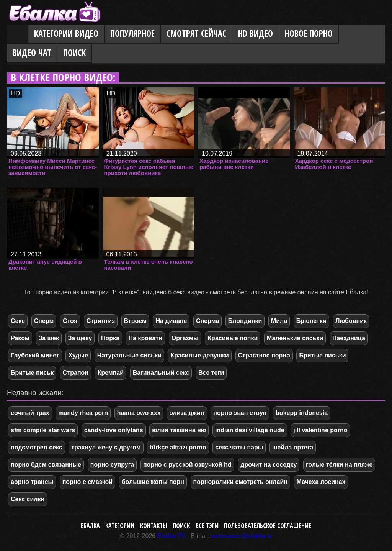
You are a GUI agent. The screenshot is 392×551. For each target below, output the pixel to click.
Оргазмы (185, 338)
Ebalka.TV (171, 536)
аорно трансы (32, 482)
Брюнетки (311, 321)
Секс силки (28, 499)
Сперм (44, 321)
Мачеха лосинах (321, 482)
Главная (18, 34)
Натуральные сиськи (129, 355)
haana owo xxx (139, 413)
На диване (171, 321)
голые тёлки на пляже (339, 465)
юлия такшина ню (179, 430)
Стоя (70, 321)
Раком (20, 338)
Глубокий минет (35, 355)
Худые (78, 355)
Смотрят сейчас (196, 34)
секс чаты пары (239, 447)
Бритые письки (322, 355)
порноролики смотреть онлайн (240, 482)
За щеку (80, 338)
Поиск (74, 53)
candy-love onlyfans (114, 430)
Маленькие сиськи (295, 338)
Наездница (349, 338)
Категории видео (66, 34)
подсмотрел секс (37, 447)
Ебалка (90, 526)
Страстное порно (264, 355)
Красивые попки (233, 338)
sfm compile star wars (43, 430)
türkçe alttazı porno (178, 447)
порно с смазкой (87, 482)
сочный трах (30, 413)
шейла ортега (293, 447)
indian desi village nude (250, 430)
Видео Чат (32, 53)
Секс (18, 321)
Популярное (132, 34)
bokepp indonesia (302, 413)
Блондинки (245, 321)
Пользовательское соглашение (268, 526)
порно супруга (112, 465)
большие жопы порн (153, 482)
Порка (110, 338)
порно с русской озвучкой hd (187, 465)
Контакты (154, 526)
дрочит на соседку (269, 465)
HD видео (256, 34)
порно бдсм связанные (46, 465)
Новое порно (309, 34)
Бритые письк (32, 373)
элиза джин (187, 413)
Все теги (211, 373)
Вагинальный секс (161, 373)
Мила (279, 321)
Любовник (351, 321)
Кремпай (111, 373)
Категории (120, 526)
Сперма (207, 321)
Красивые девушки (200, 355)
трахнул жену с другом (106, 447)
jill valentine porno (320, 430)
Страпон (76, 373)
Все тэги (207, 526)
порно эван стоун (240, 413)
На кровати (145, 338)
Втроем (135, 321)
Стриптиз (101, 321)
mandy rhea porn (83, 413)
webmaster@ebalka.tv (242, 536)
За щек (49, 338)
